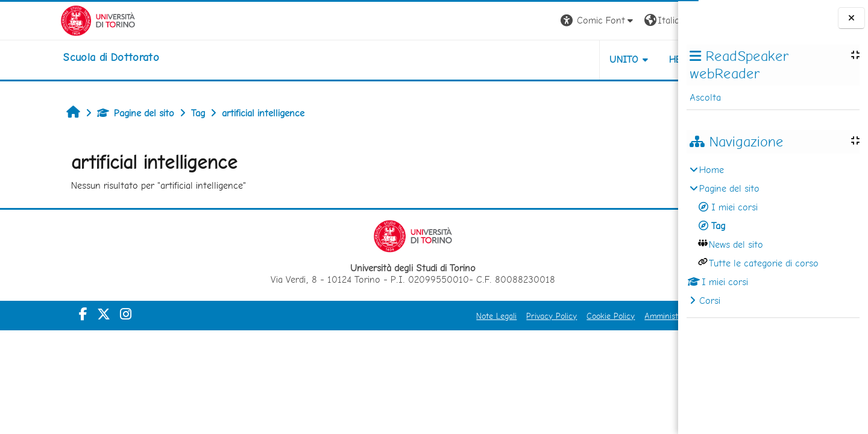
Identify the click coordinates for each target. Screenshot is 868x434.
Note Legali (409, 316)
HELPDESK (605, 59)
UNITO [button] (537, 59)
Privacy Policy (464, 316)
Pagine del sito (81, 113)
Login (657, 20)
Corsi (710, 300)
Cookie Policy (523, 316)
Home (712, 170)
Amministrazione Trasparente (611, 316)
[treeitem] (773, 235)
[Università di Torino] (38, 20)
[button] (510, 21)
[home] (51, 57)
